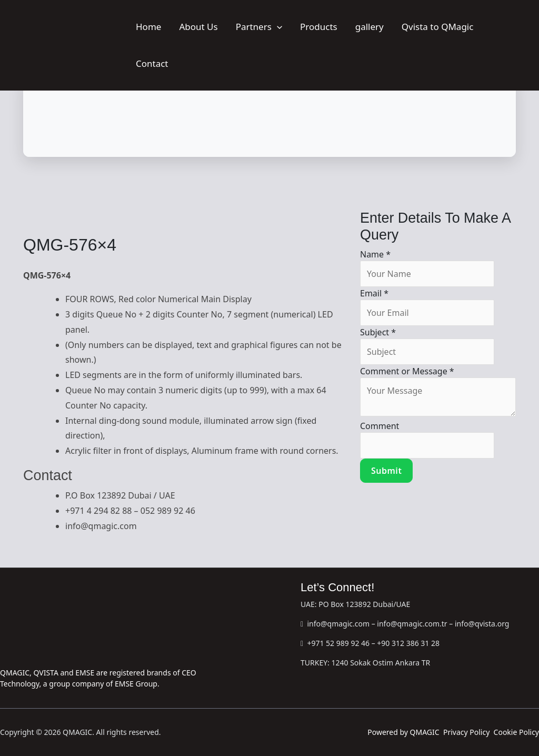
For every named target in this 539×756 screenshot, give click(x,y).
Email (374, 293)
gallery (370, 27)
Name (375, 254)
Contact (152, 63)
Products (319, 27)
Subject (378, 332)
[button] (277, 27)
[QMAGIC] (63, 44)
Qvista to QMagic (438, 27)
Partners (259, 27)
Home (148, 27)
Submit (386, 471)
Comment (380, 426)
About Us (198, 27)
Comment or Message (407, 371)
